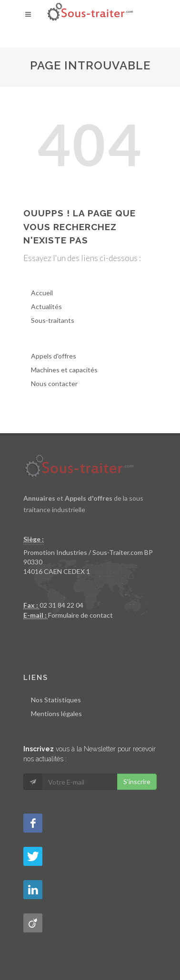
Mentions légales (56, 713)
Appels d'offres (54, 356)
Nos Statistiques (56, 700)
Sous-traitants (53, 320)
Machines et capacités (64, 370)
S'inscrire (137, 781)
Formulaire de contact (80, 615)
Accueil (42, 293)
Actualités (46, 306)
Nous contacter (54, 383)
